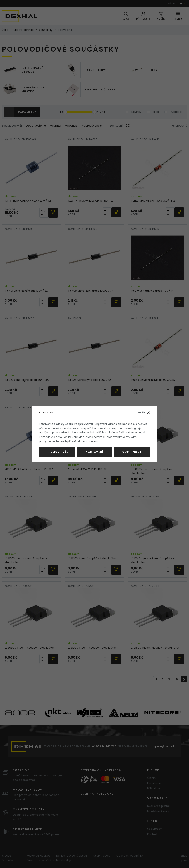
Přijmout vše (57, 452)
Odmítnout (132, 452)
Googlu (88, 433)
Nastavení (94, 452)
